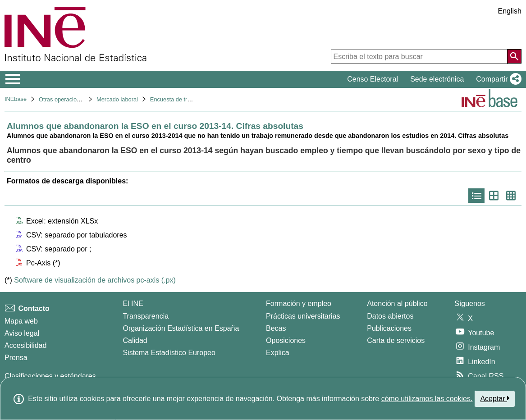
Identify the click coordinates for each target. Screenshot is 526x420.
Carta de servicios (396, 340)
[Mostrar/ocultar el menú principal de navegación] (13, 79)
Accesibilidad (25, 345)
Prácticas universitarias (303, 316)
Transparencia (146, 316)
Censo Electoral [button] (373, 79)
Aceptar (495, 398)
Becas (276, 328)
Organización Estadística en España (181, 328)
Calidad (135, 340)
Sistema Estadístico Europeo (169, 353)
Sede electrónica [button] (437, 79)
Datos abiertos (390, 316)
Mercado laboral (117, 99)
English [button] (510, 11)
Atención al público (397, 304)
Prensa (16, 358)
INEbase (16, 99)
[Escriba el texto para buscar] (419, 57)
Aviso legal (22, 333)
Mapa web (21, 321)
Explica (278, 353)
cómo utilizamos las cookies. (427, 399)
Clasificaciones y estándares (50, 376)
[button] (497, 79)
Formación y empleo (299, 304)
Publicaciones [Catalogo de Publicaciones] (389, 328)
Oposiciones (286, 340)
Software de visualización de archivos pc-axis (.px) (95, 280)
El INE (133, 304)
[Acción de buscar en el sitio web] (514, 56)
